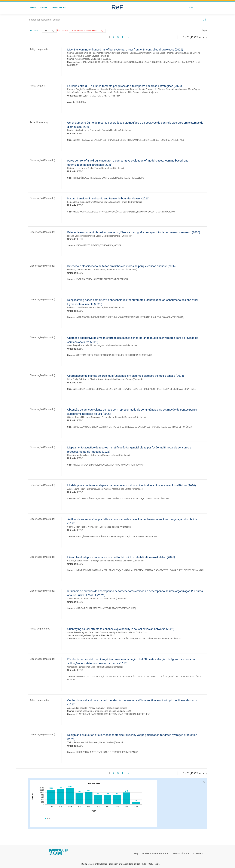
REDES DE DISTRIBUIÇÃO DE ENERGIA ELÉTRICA (136, 140)
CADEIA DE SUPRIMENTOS (89, 608)
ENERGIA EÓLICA (85, 279)
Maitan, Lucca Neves (77, 168)
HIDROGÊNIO (83, 752)
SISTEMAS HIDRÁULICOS (132, 178)
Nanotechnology (82, 59)
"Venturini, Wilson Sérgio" (87, 31)
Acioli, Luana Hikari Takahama (81, 489)
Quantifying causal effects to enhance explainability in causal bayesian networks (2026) (121, 629)
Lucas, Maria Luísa (89, 92)
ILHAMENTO (115, 537)
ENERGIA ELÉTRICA (86, 389)
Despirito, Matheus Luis (78, 455)
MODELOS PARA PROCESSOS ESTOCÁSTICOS (113, 639)
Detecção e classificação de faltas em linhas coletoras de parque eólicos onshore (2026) (121, 266)
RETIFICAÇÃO (137, 465)
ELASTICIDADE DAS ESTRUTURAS (92, 714)
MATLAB (128, 499)
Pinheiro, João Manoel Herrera (81, 307)
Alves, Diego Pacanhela (78, 345)
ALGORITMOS (146, 355)
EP (87, 96)
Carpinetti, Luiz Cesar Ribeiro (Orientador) (108, 599)
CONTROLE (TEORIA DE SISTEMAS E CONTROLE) (173, 389)
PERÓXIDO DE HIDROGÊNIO (182, 677)
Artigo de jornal (38, 86)
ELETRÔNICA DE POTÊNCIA (125, 355)
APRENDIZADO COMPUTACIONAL (164, 62)
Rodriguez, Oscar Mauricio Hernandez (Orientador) (109, 236)
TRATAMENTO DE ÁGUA (157, 677)
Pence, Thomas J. (97, 708)
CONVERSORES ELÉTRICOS (156, 499)
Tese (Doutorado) (39, 122)
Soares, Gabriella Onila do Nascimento (85, 53)
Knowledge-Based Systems (87, 635)
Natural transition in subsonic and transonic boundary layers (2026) (108, 198)
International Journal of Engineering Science (95, 711)
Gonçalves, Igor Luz (76, 667)
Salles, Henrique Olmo (78, 599)
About (44, 8)
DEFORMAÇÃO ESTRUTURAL (123, 714)
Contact (198, 854)
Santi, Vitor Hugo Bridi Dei (116, 53)
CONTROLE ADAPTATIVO (156, 570)
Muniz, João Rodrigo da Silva (81, 130)
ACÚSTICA (81, 465)
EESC (109, 59)
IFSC (103, 59)
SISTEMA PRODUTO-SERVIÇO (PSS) (119, 608)
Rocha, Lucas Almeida (117, 708)
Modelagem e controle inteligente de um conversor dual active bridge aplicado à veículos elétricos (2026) (132, 485)
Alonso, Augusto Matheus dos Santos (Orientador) (113, 345)
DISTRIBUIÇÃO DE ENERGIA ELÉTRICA (94, 140)
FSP (118, 96)
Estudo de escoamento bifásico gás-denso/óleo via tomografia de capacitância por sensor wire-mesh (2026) (134, 232)
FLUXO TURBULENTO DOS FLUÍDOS (154, 212)
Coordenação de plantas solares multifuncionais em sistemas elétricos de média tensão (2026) (126, 376)
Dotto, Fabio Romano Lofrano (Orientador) (110, 455)
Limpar (204, 30)
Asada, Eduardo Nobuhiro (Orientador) (113, 130)
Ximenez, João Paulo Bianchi (113, 92)
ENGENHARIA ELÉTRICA (169, 639)
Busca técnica (181, 854)
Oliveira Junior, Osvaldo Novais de (93, 56)
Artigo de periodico (40, 49)
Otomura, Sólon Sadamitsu (80, 270)
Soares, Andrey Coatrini (141, 53)
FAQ (136, 854)
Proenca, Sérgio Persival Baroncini (83, 89)
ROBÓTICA (81, 178)
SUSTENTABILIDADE (99, 752)
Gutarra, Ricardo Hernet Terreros (82, 561)
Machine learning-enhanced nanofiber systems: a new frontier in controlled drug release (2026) (125, 50)
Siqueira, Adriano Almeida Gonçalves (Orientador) (121, 561)
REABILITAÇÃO (116, 570)
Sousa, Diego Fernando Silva (166, 53)
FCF (98, 96)
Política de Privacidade (155, 854)
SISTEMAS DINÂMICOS (146, 639)
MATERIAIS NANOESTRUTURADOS (93, 62)
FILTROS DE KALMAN (194, 570)
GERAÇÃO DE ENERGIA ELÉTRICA (112, 389)
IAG (94, 96)
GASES (118, 245)
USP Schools (59, 8)
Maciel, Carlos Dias (138, 632)
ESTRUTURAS (144, 714)
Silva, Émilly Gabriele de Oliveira (82, 379)
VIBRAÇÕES (93, 465)
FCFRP (111, 96)
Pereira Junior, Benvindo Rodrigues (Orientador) (124, 417)
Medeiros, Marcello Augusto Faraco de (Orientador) (118, 202)
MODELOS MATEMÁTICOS (110, 499)
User (191, 8)
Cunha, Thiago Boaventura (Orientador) (106, 168)
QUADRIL (104, 570)
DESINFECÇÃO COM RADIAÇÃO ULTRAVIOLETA (99, 677)
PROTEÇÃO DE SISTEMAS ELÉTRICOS (139, 537)
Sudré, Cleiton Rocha (77, 527)
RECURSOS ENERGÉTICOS (172, 140)
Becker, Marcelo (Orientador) (110, 307)
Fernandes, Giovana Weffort (80, 202)
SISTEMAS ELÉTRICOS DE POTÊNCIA (111, 279)
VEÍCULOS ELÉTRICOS (87, 499)
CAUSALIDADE (83, 639)
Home (33, 8)
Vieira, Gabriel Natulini (78, 742)
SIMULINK (138, 499)
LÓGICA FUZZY (176, 570)
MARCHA (128, 570)
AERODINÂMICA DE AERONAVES (92, 212)
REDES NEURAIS (148, 317)
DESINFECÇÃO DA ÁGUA (133, 677)
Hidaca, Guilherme (76, 236)
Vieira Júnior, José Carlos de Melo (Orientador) (115, 270)
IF (90, 96)
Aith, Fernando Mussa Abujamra (143, 92)
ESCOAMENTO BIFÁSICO (88, 245)
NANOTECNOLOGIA (119, 62)
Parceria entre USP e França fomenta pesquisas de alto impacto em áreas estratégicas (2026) (125, 86)
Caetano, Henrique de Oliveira (114, 632)
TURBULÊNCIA (115, 212)
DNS (173, 212)
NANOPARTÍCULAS (138, 62)
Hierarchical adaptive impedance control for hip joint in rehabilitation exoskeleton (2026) (121, 557)
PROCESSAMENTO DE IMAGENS (114, 465)
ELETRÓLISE (116, 752)
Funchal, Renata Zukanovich (143, 89)
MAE (104, 96)
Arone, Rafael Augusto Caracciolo (83, 632)
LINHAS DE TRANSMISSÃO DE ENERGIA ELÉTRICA (132, 427)
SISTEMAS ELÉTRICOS (139, 389)
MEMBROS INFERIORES (88, 570)
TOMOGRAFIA (107, 245)
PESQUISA (81, 102)
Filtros (34, 31)
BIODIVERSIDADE (99, 317)
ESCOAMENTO (130, 212)
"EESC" (49, 31)
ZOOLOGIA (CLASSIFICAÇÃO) (170, 317)
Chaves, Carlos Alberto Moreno (172, 89)
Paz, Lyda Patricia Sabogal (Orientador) (104, 667)
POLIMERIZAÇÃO (130, 752)
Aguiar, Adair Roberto (77, 708)
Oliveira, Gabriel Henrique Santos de (84, 417)
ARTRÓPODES (83, 317)
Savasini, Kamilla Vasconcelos (115, 89)
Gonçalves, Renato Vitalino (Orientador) (107, 742)
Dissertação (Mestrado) (42, 160)
